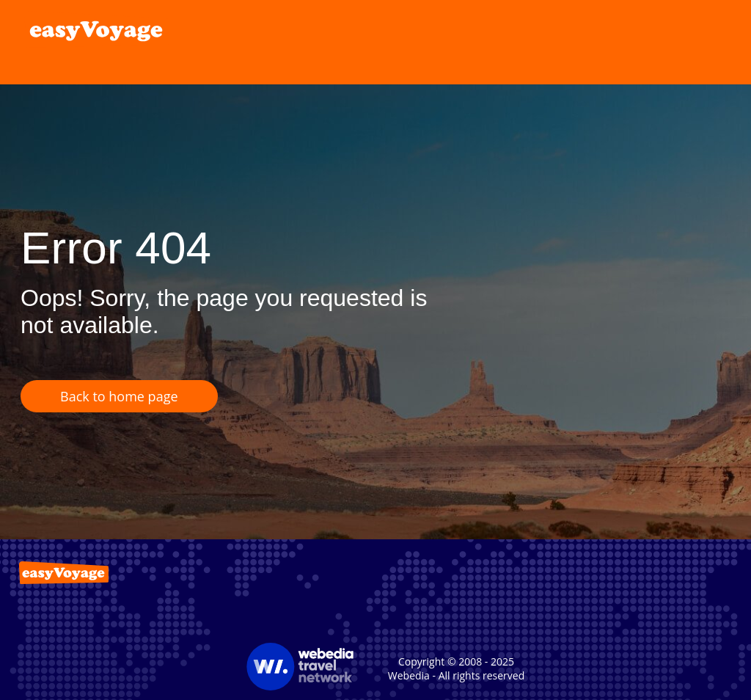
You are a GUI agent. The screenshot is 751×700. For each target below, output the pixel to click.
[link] (97, 29)
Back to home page (119, 396)
